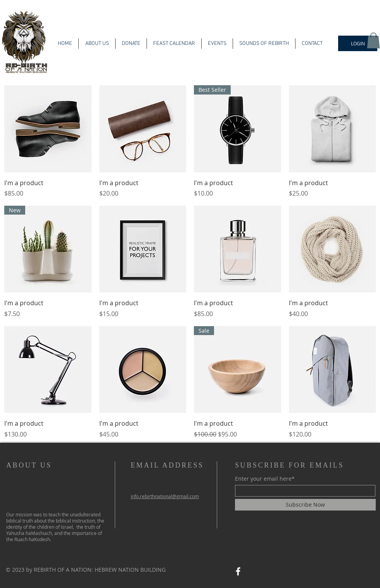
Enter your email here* (265, 479)
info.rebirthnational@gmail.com (165, 496)
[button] (373, 40)
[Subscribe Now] (305, 505)
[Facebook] (238, 571)
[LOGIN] (358, 43)
